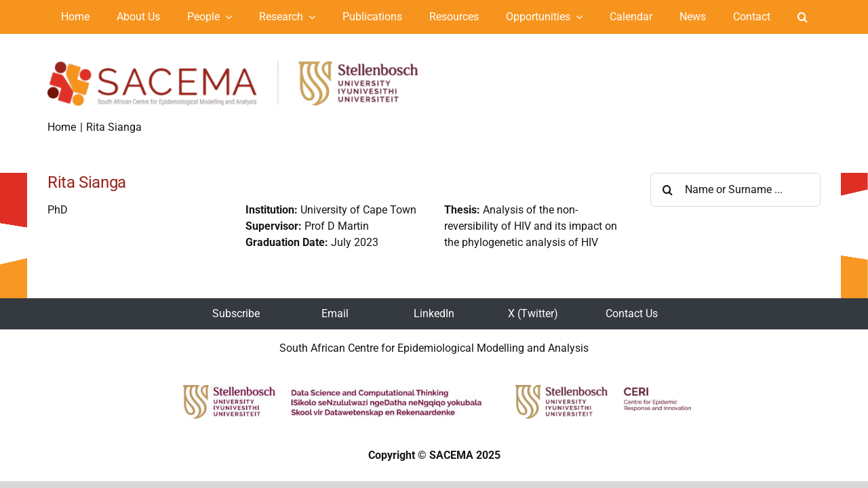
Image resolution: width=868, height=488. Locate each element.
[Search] (667, 190)
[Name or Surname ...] (735, 190)
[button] (803, 17)
